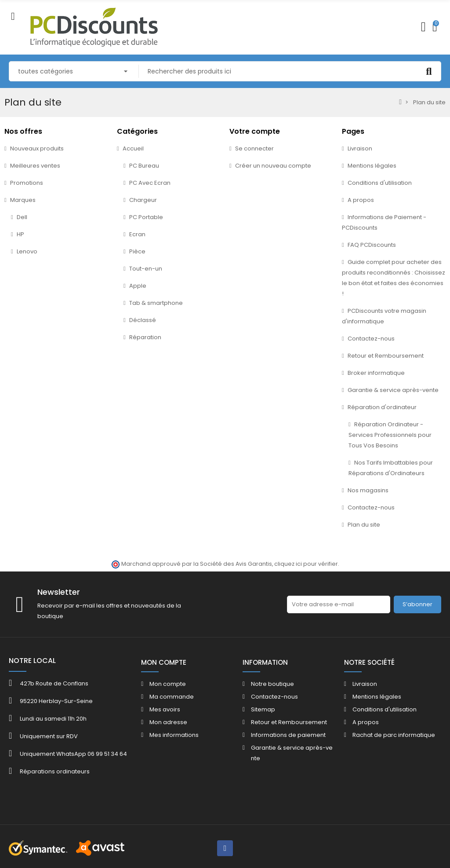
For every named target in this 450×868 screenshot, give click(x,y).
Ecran (137, 234)
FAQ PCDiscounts (372, 245)
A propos (361, 200)
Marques (23, 200)
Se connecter (254, 148)
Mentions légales (372, 166)
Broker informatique (376, 373)
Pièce (137, 251)
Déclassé (143, 320)
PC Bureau (144, 166)
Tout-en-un (146, 269)
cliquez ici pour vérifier (306, 564)
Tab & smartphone (156, 303)
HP (20, 234)
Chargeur (143, 200)
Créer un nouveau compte (273, 166)
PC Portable (146, 217)
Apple (138, 286)
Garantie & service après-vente (393, 390)
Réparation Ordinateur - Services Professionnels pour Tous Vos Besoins (390, 435)
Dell (22, 217)
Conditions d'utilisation (380, 183)
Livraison (360, 148)
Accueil (133, 148)
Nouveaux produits (37, 148)
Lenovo (27, 251)
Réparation (145, 337)
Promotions (27, 183)
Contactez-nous (371, 339)
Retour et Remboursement (386, 356)
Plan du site (364, 525)
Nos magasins (368, 490)
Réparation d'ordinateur (382, 407)
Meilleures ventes (35, 166)
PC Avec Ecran (150, 183)
